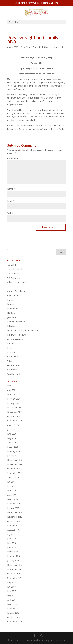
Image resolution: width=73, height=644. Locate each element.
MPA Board (13, 326)
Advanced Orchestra (17, 282)
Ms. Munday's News (17, 335)
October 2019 (14, 469)
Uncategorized (14, 365)
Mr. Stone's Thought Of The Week (23, 330)
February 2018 (14, 556)
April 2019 (12, 495)
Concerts (37, 47)
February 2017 (14, 609)
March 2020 (13, 447)
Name (11, 189)
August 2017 (13, 582)
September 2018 (15, 525)
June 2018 (12, 539)
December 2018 (15, 512)
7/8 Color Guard (15, 269)
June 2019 (12, 486)
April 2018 (12, 547)
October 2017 (14, 574)
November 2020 (15, 412)
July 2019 (11, 482)
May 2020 (12, 438)
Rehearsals (12, 352)
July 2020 (11, 429)
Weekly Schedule (15, 374)
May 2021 (12, 386)
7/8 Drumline (13, 274)
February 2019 (14, 504)
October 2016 (14, 617)
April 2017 (12, 600)
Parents (11, 344)
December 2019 (15, 460)
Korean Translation (16, 322)
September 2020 (15, 421)
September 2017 (15, 578)
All (8, 287)
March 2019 (13, 499)
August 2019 (13, 478)
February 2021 (14, 399)
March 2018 (13, 552)
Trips (10, 361)
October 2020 (14, 416)
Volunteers (12, 370)
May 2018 (12, 543)
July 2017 (11, 587)
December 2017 (15, 565)
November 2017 (15, 569)
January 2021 (13, 403)
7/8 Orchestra (14, 278)
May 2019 (12, 491)
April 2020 (12, 442)
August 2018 (13, 530)
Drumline (11, 304)
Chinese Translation (16, 291)
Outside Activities (15, 339)
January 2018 (13, 561)
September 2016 (15, 622)
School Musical (14, 357)
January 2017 (13, 613)
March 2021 (13, 395)
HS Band (46, 47)
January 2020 (13, 456)
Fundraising (13, 309)
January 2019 (13, 508)
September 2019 (15, 473)
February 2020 (14, 451)
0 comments (58, 47)
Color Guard (26, 47)
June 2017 (12, 591)
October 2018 (14, 521)
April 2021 (12, 390)
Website (11, 213)
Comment (13, 159)
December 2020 (15, 408)
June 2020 (12, 434)
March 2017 (13, 604)
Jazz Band (12, 317)
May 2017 (12, 595)
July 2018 (11, 534)
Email (11, 201)
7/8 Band (11, 265)
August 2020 (13, 425)
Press (10, 348)
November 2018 (15, 517)
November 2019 (15, 464)
